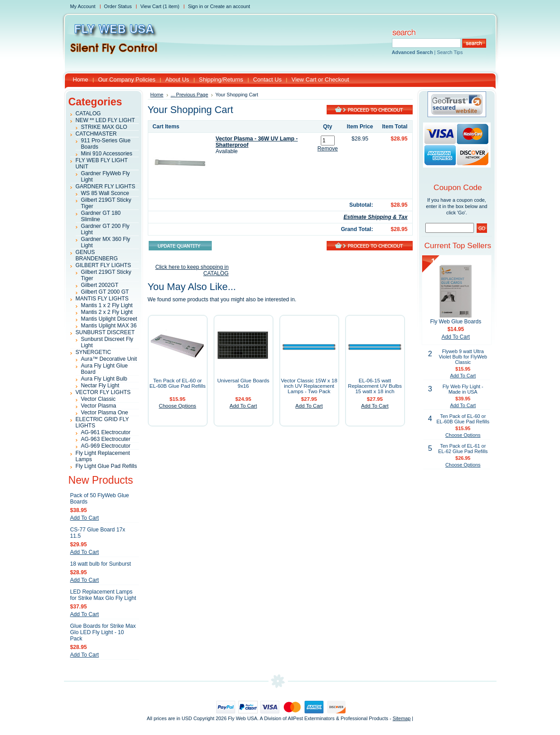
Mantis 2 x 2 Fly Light (107, 312)
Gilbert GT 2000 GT (105, 292)
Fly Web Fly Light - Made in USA (463, 389)
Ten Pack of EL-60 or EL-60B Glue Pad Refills (178, 383)
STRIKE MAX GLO (104, 127)
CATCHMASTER (96, 134)
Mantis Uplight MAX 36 (109, 326)
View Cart (160, 6)
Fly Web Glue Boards (456, 322)
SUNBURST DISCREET (105, 332)
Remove (328, 149)
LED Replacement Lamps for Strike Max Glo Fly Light (103, 595)
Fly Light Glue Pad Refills (106, 466)
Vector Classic (98, 399)
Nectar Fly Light (100, 386)
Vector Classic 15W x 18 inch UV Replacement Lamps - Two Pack (309, 386)
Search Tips (450, 52)
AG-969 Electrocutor (106, 446)
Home (157, 95)
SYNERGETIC (93, 352)
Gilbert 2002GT (100, 285)
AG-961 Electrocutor (106, 432)
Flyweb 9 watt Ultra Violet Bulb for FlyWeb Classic (463, 357)
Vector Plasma (99, 406)
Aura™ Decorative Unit (109, 359)
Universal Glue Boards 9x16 (243, 383)
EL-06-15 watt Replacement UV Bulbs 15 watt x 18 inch (375, 386)
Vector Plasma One (105, 413)
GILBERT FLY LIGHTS (103, 265)
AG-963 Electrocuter (106, 439)
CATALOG (88, 113)
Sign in (195, 6)
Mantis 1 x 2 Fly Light (107, 305)
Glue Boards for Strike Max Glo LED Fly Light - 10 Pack (103, 632)
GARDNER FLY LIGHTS (106, 186)
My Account (83, 6)
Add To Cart (85, 518)
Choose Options (178, 406)
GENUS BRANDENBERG (97, 255)
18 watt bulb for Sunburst (101, 564)
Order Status (118, 6)
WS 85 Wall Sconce (105, 193)
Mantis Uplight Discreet (109, 319)
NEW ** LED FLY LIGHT (105, 120)
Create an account (230, 6)
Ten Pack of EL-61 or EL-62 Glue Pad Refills (463, 449)
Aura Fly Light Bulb (104, 379)
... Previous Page (189, 95)
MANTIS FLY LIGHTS (102, 299)
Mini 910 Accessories (107, 154)
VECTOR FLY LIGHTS (103, 392)
